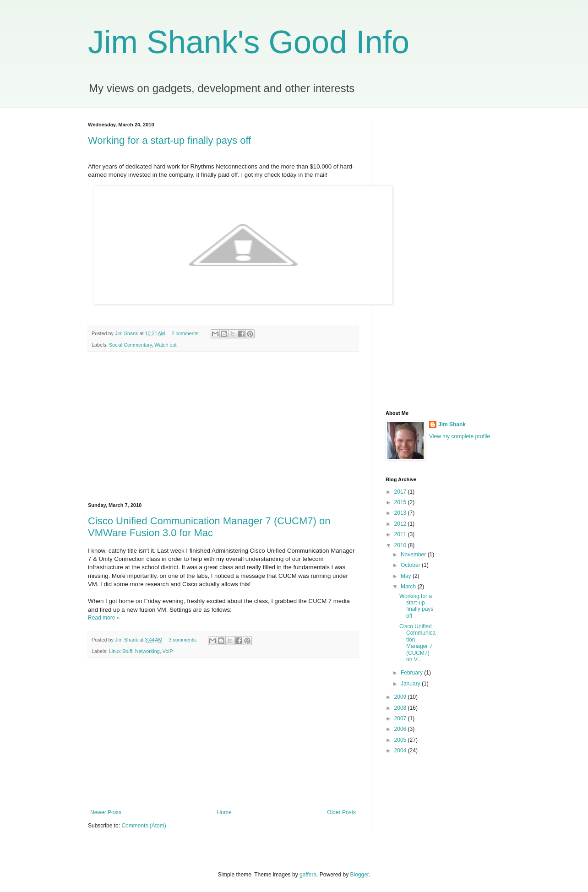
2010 (401, 545)
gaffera (308, 875)
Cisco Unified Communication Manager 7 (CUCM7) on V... (417, 643)
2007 (401, 718)
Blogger (360, 875)
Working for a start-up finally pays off (169, 140)
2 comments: (186, 333)
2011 (401, 534)
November (414, 555)
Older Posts (341, 812)
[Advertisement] (223, 427)
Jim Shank (452, 424)
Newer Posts (106, 812)
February (412, 673)
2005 (401, 740)
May (407, 576)
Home (224, 812)
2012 (401, 524)
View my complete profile (460, 436)
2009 (401, 697)
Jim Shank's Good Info (249, 42)
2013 (401, 513)
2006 (401, 729)
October (411, 565)
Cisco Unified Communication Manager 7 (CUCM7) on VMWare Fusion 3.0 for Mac (209, 527)
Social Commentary (130, 345)
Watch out (165, 345)
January (411, 684)
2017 (401, 492)
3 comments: (183, 640)
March (409, 587)
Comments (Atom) (144, 826)
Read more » (104, 618)
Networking (147, 651)
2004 (401, 751)
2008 (401, 708)
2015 (401, 502)
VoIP (168, 651)
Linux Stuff (121, 651)
